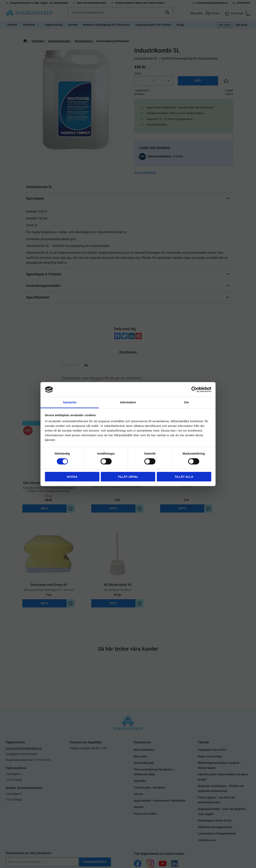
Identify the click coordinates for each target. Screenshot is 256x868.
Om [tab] (186, 402)
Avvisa (72, 477)
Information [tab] (128, 402)
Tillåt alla (184, 477)
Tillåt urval (128, 477)
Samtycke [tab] (70, 402)
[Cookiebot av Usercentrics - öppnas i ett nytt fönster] (194, 389)
